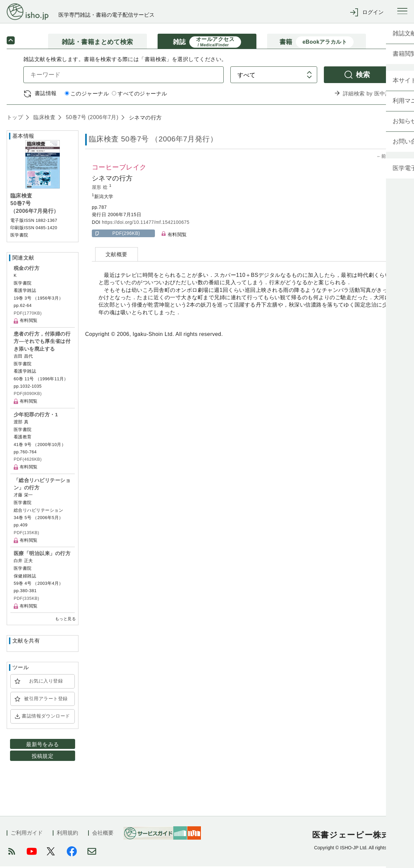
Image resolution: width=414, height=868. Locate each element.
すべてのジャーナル (139, 96)
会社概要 (103, 834)
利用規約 (67, 834)
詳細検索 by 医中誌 (367, 95)
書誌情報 (46, 95)
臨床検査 (44, 119)
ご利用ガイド (27, 834)
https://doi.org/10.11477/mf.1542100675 (146, 224)
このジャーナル (87, 96)
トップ (15, 119)
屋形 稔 (100, 189)
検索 (363, 76)
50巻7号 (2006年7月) (91, 119)
